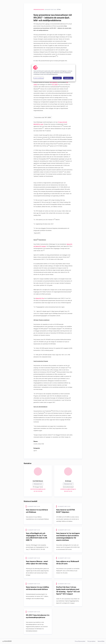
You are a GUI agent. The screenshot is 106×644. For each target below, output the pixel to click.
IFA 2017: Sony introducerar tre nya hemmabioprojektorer (38, 616)
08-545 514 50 (68, 491)
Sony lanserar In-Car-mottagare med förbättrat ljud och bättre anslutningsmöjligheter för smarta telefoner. (68, 537)
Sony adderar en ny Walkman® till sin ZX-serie (68, 562)
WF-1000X (55, 85)
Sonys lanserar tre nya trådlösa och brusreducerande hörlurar (37, 588)
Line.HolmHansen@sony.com (38, 489)
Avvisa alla (57, 78)
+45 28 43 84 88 (38, 491)
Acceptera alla (68, 78)
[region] (53, 73)
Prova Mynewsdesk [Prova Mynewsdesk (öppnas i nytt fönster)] (80, 641)
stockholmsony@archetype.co (68, 489)
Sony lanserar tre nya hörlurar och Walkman (37, 511)
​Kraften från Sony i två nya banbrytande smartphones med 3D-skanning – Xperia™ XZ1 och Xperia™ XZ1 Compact (68, 590)
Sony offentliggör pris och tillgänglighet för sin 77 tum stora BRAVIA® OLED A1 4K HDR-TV (37, 537)
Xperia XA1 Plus (40, 298)
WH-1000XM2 (54, 82)
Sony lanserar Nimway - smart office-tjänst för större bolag (37, 562)
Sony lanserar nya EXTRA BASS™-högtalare (66, 511)
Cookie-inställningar (39, 78)
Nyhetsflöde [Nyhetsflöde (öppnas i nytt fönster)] (101, 641)
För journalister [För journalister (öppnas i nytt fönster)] (91, 641)
